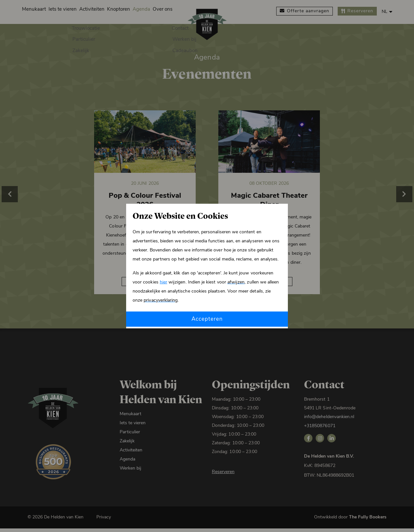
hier (163, 282)
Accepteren (207, 319)
